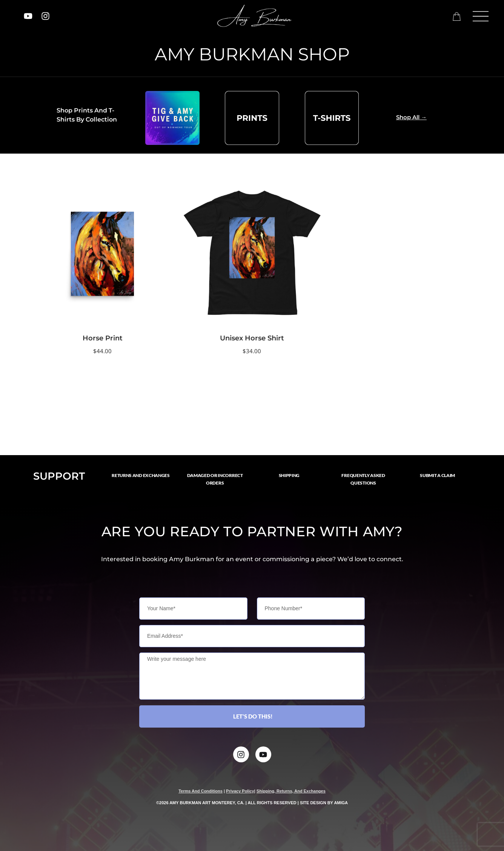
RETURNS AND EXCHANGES (141, 475)
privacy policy (240, 791)
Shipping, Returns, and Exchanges (291, 791)
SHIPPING (289, 475)
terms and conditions (201, 791)
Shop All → (411, 117)
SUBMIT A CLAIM (437, 475)
